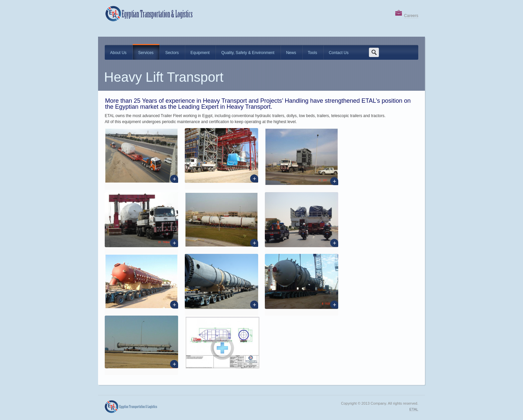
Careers (411, 16)
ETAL (414, 409)
